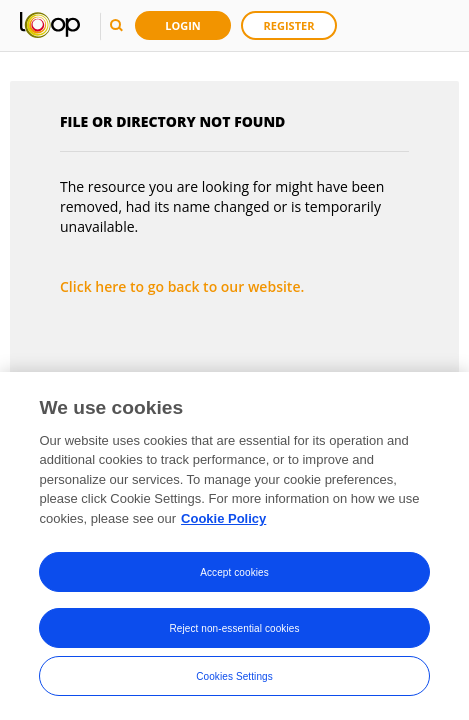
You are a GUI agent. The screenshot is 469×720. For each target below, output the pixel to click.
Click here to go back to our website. (182, 286)
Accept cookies (234, 572)
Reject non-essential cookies (234, 628)
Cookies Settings (234, 676)
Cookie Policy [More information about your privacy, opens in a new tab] (223, 519)
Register (289, 25)
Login (183, 25)
